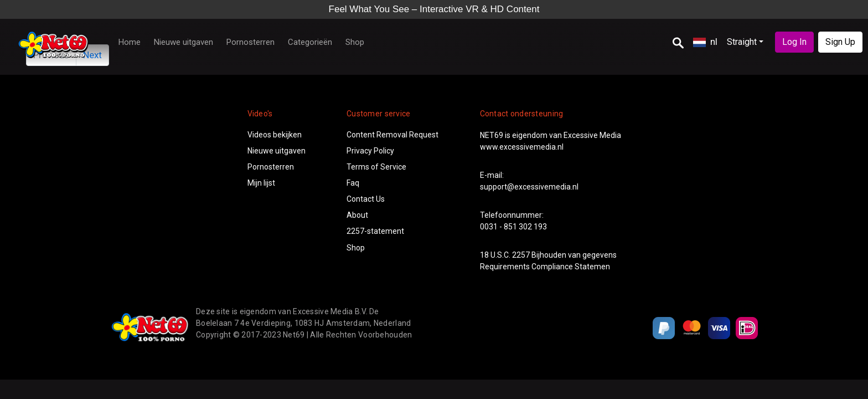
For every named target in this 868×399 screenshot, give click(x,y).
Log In (794, 42)
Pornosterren (250, 42)
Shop (355, 42)
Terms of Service (376, 167)
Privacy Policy (370, 151)
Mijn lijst (261, 183)
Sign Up (840, 42)
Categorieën (310, 42)
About (357, 215)
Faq (353, 183)
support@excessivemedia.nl (529, 187)
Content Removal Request (392, 135)
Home (130, 42)
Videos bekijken (275, 135)
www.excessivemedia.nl (522, 147)
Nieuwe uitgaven (184, 42)
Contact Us (366, 199)
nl (705, 42)
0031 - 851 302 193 (513, 227)
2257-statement (375, 231)
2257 (521, 255)
